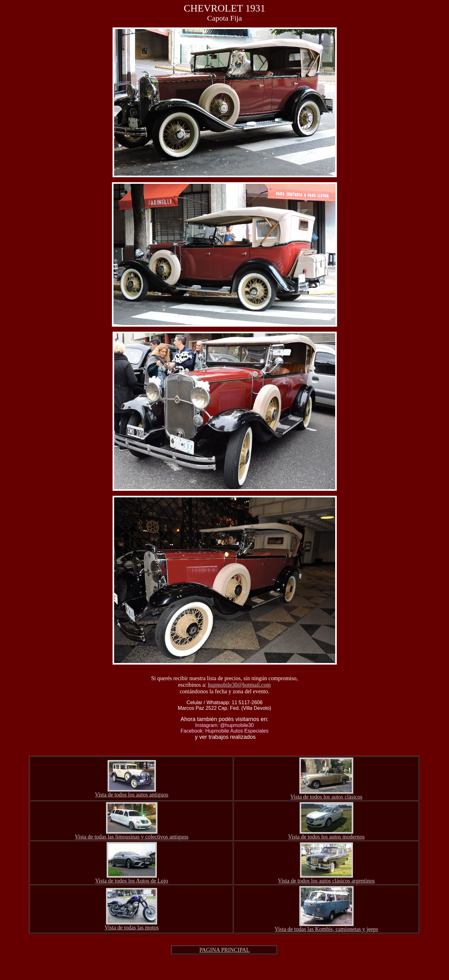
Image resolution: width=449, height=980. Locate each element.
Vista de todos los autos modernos (326, 837)
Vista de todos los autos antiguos (131, 795)
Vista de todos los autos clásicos (326, 797)
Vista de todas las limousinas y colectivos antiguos (132, 837)
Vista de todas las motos (132, 928)
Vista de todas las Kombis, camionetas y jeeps (326, 929)
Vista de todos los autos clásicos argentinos (326, 881)
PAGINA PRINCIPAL (224, 950)
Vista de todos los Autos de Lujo (132, 881)
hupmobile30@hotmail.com (239, 685)
